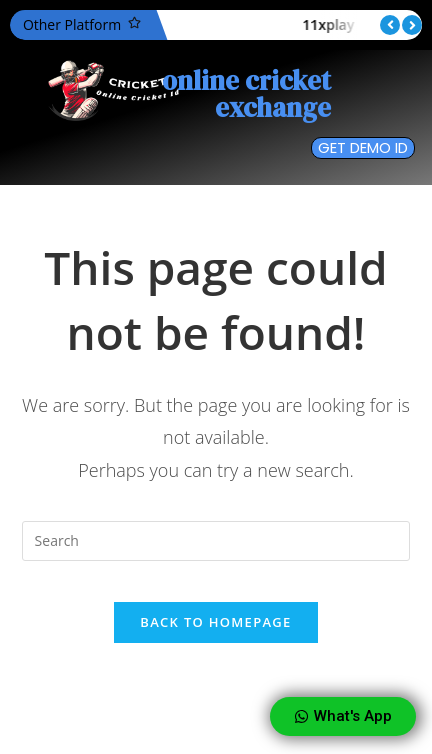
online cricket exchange (246, 94)
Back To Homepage (215, 622)
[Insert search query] (216, 541)
